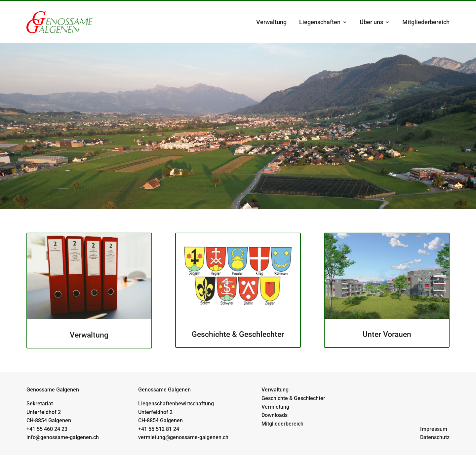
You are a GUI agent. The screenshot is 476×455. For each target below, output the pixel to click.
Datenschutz (435, 437)
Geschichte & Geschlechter (293, 398)
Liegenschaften (320, 22)
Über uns (371, 22)
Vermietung (275, 407)
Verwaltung (271, 22)
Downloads (275, 415)
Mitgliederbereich (426, 22)
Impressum (434, 429)
